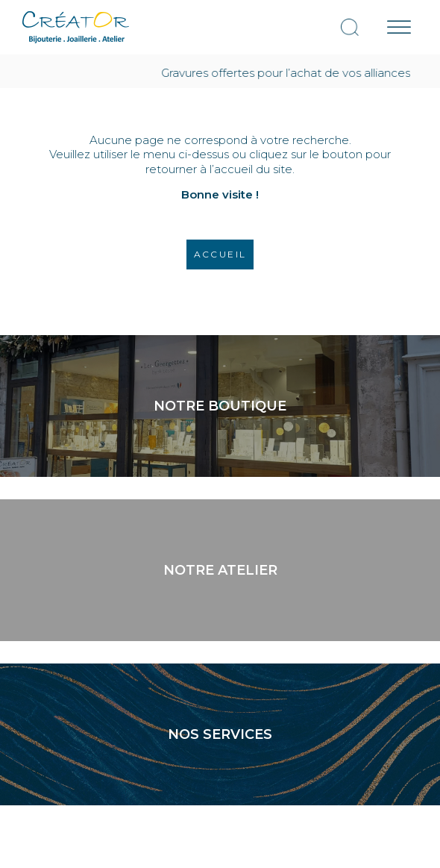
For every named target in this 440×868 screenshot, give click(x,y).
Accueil (220, 254)
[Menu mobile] (399, 27)
